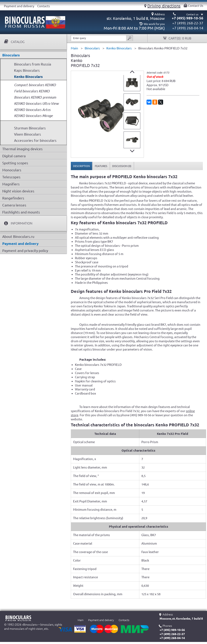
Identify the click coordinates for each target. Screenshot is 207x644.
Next (132, 151)
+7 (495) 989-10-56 (188, 18)
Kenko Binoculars (28, 77)
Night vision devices (18, 191)
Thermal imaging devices (22, 149)
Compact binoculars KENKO (35, 85)
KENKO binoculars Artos (32, 110)
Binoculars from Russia (33, 64)
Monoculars (12, 170)
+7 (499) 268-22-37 (188, 23)
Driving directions (164, 6)
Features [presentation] (101, 166)
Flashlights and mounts (21, 212)
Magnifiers (11, 184)
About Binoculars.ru (18, 237)
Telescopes (11, 177)
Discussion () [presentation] (122, 166)
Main (81, 620)
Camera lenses (14, 205)
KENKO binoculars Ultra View (36, 103)
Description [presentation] (81, 166)
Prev (132, 72)
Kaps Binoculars (27, 70)
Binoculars (11, 55)
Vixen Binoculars (28, 134)
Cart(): (179, 38)
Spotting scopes (15, 163)
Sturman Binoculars (30, 128)
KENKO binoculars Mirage (33, 116)
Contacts (44, 6)
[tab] (82, 166)
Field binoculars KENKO (32, 91)
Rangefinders (13, 198)
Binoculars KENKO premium (35, 97)
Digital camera (14, 156)
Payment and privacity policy (25, 251)
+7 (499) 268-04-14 (188, 28)
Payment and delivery (19, 6)
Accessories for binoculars (35, 140)
